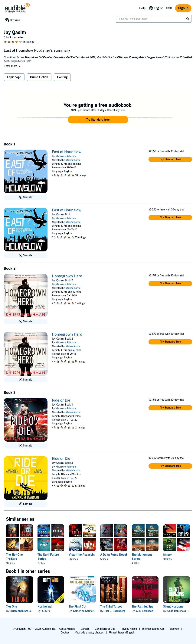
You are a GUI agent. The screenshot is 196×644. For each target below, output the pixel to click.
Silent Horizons (173, 607)
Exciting (62, 77)
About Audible (67, 629)
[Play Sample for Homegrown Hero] (26, 322)
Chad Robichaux (177, 611)
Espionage (14, 77)
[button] (12, 66)
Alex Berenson (145, 611)
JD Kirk (46, 611)
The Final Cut (78, 607)
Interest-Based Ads (153, 629)
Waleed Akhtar (74, 160)
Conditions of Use (105, 629)
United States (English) (122, 633)
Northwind (45, 607)
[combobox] (154, 19)
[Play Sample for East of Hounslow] (26, 197)
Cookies (65, 633)
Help (142, 8)
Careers (85, 629)
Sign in (183, 8)
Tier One (12, 607)
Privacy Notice (129, 629)
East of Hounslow (67, 152)
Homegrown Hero (67, 276)
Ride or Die (61, 400)
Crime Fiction (39, 77)
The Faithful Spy (143, 607)
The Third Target (111, 607)
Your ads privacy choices (89, 633)
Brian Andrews (19, 611)
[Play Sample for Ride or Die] (26, 446)
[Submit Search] (188, 19)
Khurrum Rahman (66, 156)
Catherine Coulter (83, 611)
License (174, 629)
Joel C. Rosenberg (115, 611)
